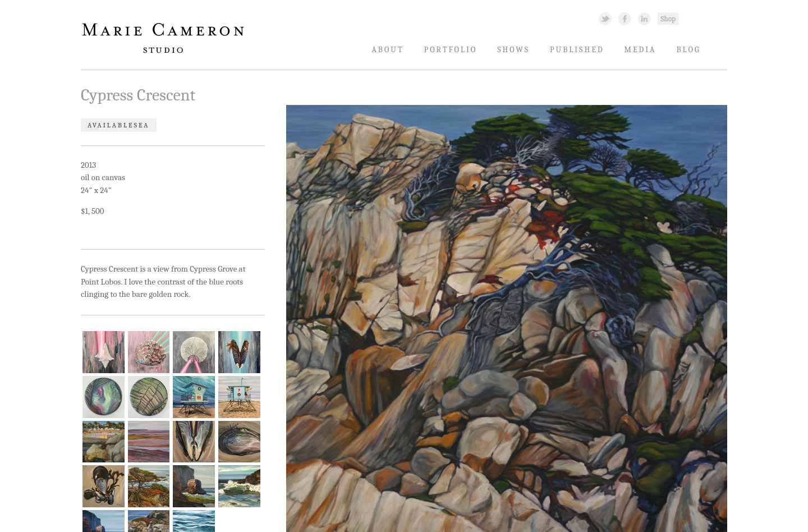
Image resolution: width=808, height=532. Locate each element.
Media (641, 50)
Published (577, 50)
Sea (141, 125)
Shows (513, 50)
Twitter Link (605, 18)
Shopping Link (668, 18)
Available (111, 125)
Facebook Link (625, 18)
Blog (688, 50)
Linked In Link (644, 18)
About (387, 50)
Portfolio (451, 50)
